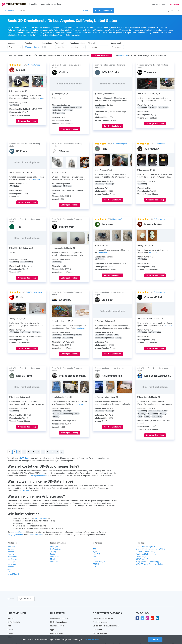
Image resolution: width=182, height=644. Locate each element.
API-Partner (97, 630)
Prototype (54, 547)
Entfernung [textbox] (116, 47)
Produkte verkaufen (101, 622)
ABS (95, 549)
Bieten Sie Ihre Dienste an (103, 618)
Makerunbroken (153, 224)
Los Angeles (12, 559)
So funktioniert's (14, 622)
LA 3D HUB (65, 300)
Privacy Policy (93, 640)
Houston (11, 552)
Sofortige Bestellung (27, 121)
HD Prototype (55, 549)
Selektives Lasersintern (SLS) (147, 552)
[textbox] (60, 47)
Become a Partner (100, 633)
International (47, 43)
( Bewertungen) (34, 65)
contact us (123, 55)
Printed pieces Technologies (75, 376)
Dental (53, 554)
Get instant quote (104, 11)
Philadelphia (12, 557)
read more (36, 179)
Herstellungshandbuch (59, 618)
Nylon (95, 552)
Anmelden (174, 4)
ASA (95, 557)
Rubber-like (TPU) (100, 562)
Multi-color (54, 557)
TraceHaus (150, 72)
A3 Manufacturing (112, 376)
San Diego (11, 562)
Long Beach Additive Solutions (162, 376)
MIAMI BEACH (13, 574)
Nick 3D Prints (24, 376)
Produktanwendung (77, 43)
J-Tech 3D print (110, 72)
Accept (155, 640)
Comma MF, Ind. (153, 297)
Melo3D (21, 70)
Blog (9, 626)
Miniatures (54, 562)
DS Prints (22, 151)
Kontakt (11, 630)
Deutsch (174, 11)
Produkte (33, 4)
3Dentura (64, 151)
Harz (95, 559)
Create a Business (158, 4)
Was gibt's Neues (57, 633)
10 (57, 452)
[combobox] (50, 11)
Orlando (11, 567)
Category (11, 43)
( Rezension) (159, 144)
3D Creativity (152, 149)
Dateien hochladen (102, 56)
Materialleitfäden (36, 535)
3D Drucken (10, 11)
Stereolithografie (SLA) (144, 557)
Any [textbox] (10, 47)
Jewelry (53, 552)
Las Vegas (12, 564)
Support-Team (18, 532)
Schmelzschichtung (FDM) (146, 547)
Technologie (60, 43)
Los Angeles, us (33, 47)
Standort (28, 43)
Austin (10, 572)
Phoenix (11, 554)
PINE (104, 149)
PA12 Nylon (97, 564)
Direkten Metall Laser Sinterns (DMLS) (150, 549)
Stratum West (67, 227)
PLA (95, 547)
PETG (95, 567)
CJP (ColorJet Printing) (145, 559)
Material (91, 43)
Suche (86, 11)
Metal (52, 559)
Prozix (20, 297)
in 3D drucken (26, 458)
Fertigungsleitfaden (15, 535)
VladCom (64, 72)
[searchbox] (98, 47)
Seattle (10, 569)
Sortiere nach (116, 43)
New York (11, 547)
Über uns (11, 618)
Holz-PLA (97, 554)
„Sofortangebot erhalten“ (38, 476)
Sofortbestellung (41, 518)
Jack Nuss (108, 224)
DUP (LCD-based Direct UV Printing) (149, 564)
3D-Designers (25, 491)
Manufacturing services (51, 4)
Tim (18, 227)
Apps (52, 630)
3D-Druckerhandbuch (58, 622)
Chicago (11, 549)
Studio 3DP (108, 300)
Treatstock (14, 4)
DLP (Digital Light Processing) (147, 562)
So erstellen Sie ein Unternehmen (106, 626)
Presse (10, 633)
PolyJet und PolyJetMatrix (146, 554)
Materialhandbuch (57, 626)
